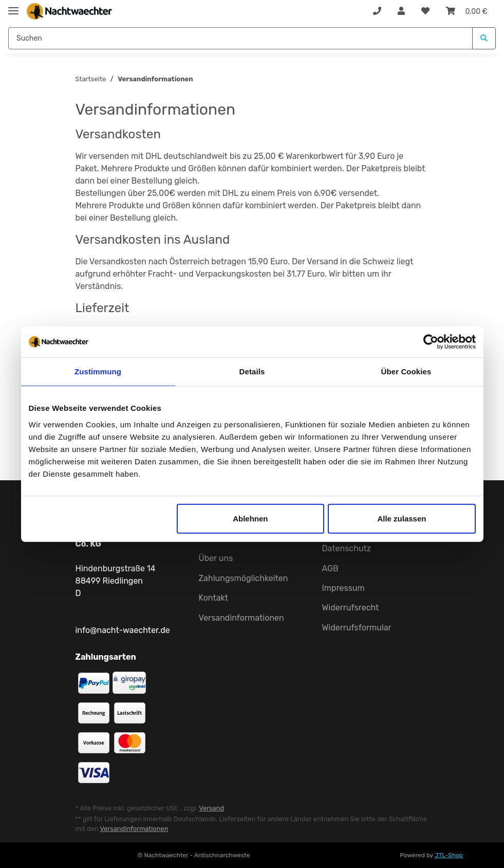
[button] (401, 11)
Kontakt (214, 598)
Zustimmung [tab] (98, 372)
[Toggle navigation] (13, 6)
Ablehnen (250, 518)
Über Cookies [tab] (406, 372)
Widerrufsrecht (351, 608)
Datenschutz (347, 548)
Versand (211, 808)
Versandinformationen (241, 618)
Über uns (216, 558)
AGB (330, 568)
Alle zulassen (402, 518)
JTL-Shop (449, 855)
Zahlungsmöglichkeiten (244, 578)
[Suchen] (240, 38)
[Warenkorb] (467, 11)
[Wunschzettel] (425, 11)
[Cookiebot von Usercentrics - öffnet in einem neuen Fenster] (431, 342)
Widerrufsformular (357, 628)
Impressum (343, 588)
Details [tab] (252, 372)
